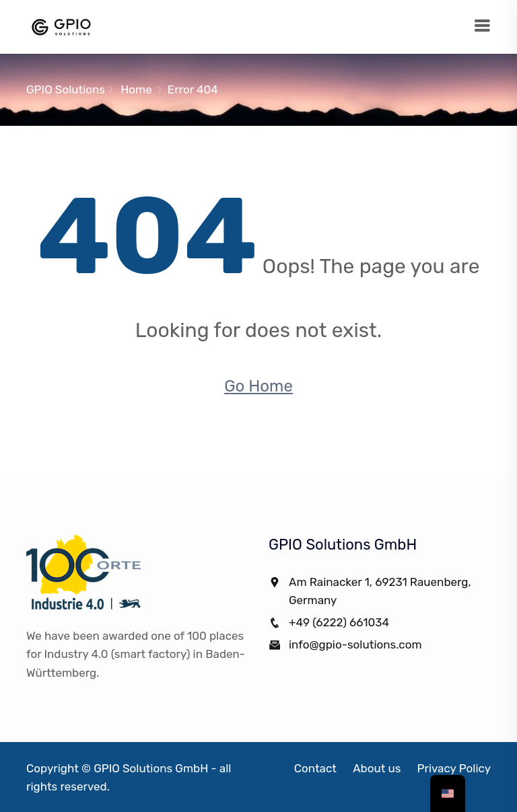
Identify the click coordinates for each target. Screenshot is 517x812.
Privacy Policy (454, 768)
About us (377, 768)
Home (136, 89)
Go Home (258, 386)
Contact (315, 768)
